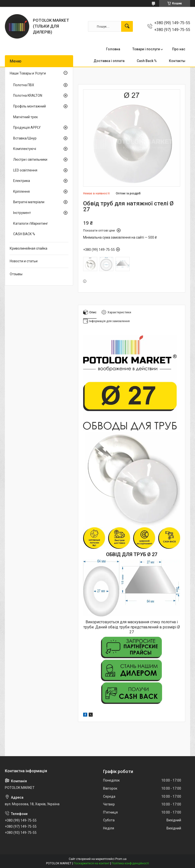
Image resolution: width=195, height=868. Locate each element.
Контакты (177, 61)
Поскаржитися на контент (92, 863)
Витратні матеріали (29, 202)
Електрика (22, 181)
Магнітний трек (25, 117)
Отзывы (16, 274)
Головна (113, 49)
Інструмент (22, 213)
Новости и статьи (24, 261)
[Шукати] (127, 26)
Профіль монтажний (29, 106)
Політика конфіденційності (130, 863)
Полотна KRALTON (28, 95)
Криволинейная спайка (29, 248)
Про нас (179, 49)
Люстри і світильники (30, 159)
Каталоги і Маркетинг (31, 223)
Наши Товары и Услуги (28, 73)
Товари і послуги (146, 49)
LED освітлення (25, 170)
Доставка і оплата (109, 61)
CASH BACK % (24, 234)
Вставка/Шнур (25, 138)
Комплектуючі (25, 149)
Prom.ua (121, 859)
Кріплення (21, 191)
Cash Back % (147, 61)
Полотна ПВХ (24, 85)
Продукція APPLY (27, 127)
